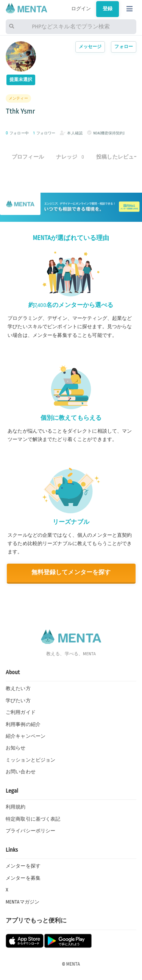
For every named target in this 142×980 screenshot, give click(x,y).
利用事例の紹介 (23, 724)
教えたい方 (18, 689)
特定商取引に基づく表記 (33, 819)
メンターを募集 (23, 878)
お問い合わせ (21, 772)
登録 (108, 9)
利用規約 (16, 807)
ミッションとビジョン (30, 760)
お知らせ (16, 748)
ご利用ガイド (21, 712)
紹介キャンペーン (26, 736)
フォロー (124, 47)
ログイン (81, 9)
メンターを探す (23, 866)
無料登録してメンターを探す (71, 573)
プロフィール (28, 157)
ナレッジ (70, 157)
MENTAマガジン (23, 902)
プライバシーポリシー (30, 831)
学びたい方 (18, 701)
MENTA (73, 964)
